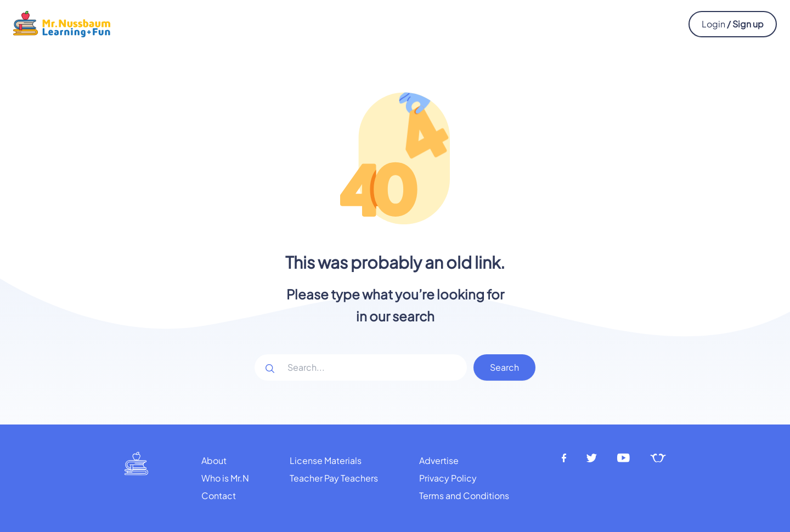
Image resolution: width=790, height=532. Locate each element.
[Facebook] (564, 458)
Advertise (439, 460)
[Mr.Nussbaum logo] (62, 23)
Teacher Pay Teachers (334, 478)
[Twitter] (592, 458)
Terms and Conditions (464, 496)
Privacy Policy (448, 478)
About (214, 460)
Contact (219, 496)
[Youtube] (624, 458)
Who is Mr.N (225, 478)
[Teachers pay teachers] (658, 458)
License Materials (326, 460)
